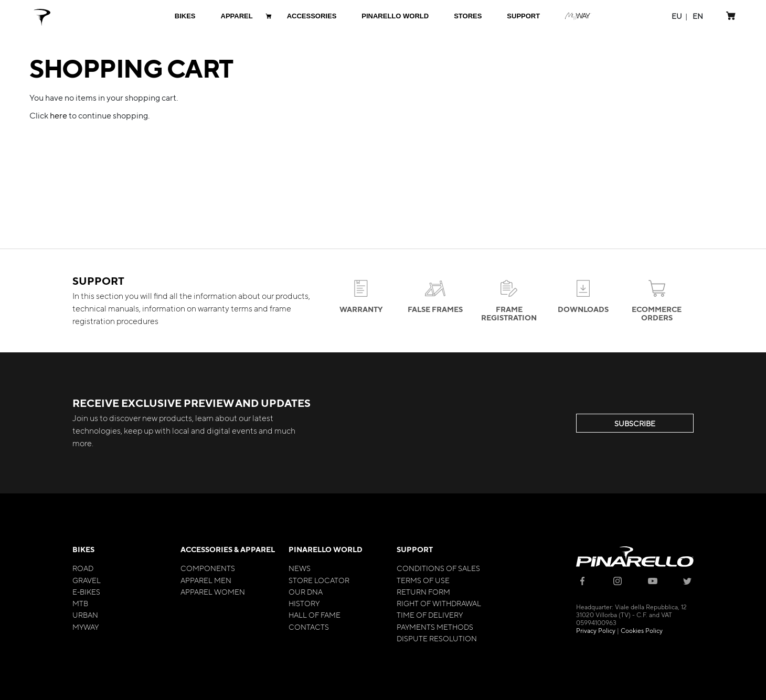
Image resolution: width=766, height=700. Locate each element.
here (58, 115)
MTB (80, 603)
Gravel (87, 580)
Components (208, 568)
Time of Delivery (430, 615)
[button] (677, 16)
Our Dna (306, 591)
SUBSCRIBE (635, 423)
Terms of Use (423, 580)
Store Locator (319, 580)
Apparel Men (206, 580)
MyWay (86, 627)
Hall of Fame (315, 615)
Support (415, 549)
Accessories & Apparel (228, 549)
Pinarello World (326, 549)
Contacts (309, 627)
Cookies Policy (642, 630)
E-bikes (86, 591)
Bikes (83, 549)
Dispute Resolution (437, 638)
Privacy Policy (596, 630)
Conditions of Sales (438, 568)
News (300, 568)
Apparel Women (213, 591)
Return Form (423, 591)
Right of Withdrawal (439, 603)
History (304, 603)
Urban (85, 615)
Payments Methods (435, 627)
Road (83, 568)
